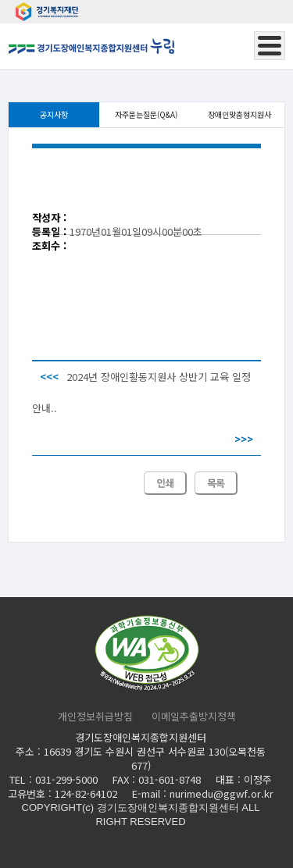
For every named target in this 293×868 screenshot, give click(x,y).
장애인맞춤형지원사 (239, 114)
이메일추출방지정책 (194, 717)
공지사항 (54, 114)
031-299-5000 (66, 779)
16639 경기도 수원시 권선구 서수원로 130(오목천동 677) (155, 758)
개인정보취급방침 (95, 717)
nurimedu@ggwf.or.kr (222, 793)
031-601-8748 (170, 779)
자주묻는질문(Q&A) (146, 114)
